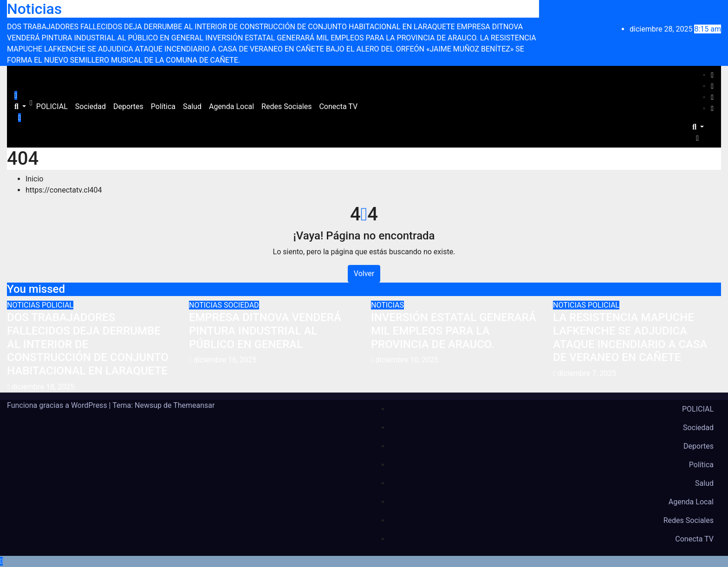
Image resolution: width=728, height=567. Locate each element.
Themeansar (194, 405)
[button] (20, 106)
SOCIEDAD (241, 305)
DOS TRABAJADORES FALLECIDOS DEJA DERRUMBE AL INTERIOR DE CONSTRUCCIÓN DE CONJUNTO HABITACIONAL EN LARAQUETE (88, 344)
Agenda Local (231, 106)
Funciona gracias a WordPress (58, 405)
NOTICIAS (24, 305)
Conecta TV (338, 106)
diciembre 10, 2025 (407, 360)
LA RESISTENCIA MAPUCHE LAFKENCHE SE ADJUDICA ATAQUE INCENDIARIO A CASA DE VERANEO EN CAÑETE (630, 337)
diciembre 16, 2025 (225, 360)
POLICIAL (52, 106)
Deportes (128, 106)
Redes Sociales (286, 106)
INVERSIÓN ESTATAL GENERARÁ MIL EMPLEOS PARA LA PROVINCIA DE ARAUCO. (454, 331)
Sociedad (91, 106)
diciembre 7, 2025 (587, 373)
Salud (192, 106)
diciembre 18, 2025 (43, 387)
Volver (364, 274)
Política (163, 106)
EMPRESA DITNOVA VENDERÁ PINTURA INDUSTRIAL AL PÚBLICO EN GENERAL (265, 331)
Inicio (34, 179)
